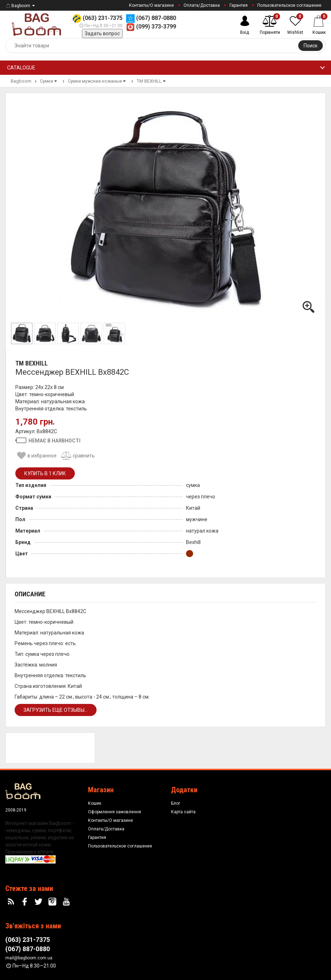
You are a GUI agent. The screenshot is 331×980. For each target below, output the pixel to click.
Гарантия (239, 5)
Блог (176, 803)
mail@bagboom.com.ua (29, 958)
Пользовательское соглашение (289, 5)
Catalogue (21, 68)
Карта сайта (183, 812)
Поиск (311, 46)
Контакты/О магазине (151, 5)
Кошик (95, 803)
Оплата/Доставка (202, 5)
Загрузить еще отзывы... (56, 710)
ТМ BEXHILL (32, 363)
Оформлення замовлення (115, 812)
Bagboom (18, 6)
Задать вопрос (102, 33)
